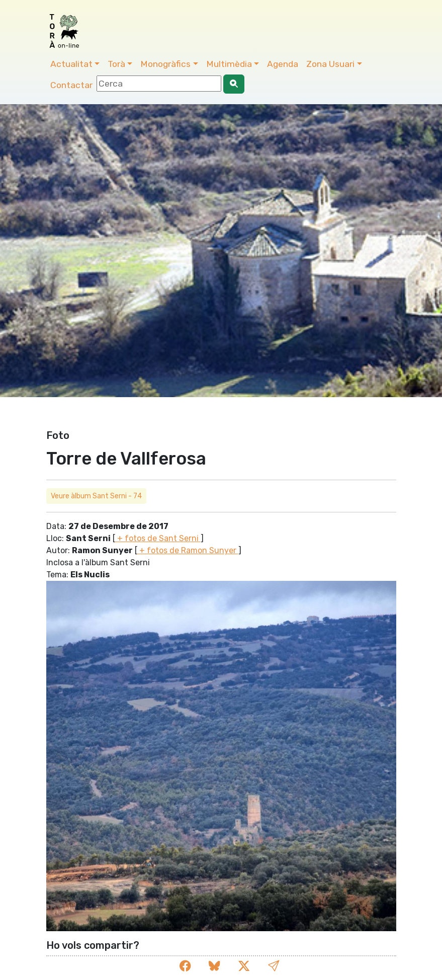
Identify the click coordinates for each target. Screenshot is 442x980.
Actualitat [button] (71, 64)
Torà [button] (116, 64)
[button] (274, 967)
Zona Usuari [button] (330, 64)
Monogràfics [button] (165, 64)
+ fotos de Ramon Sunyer (188, 550)
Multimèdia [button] (229, 64)
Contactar (71, 85)
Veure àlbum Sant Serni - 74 (96, 496)
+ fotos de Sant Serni (158, 538)
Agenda (283, 64)
